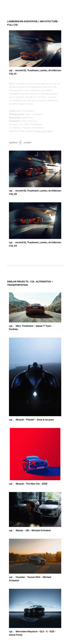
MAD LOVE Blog (43, 131)
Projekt (28, 143)
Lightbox (15, 143)
